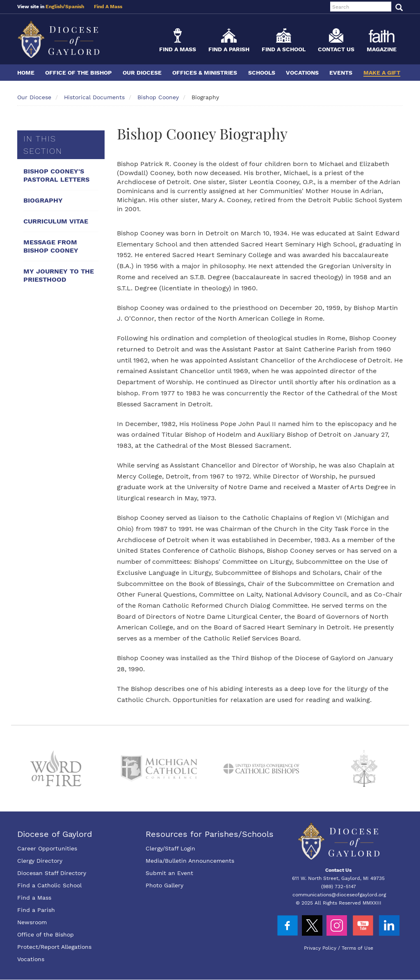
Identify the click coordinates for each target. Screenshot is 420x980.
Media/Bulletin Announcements (190, 861)
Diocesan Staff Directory (52, 873)
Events (341, 73)
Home (26, 73)
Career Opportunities (47, 848)
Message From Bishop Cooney (51, 246)
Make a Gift (382, 73)
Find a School (284, 49)
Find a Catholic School (49, 885)
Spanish (75, 7)
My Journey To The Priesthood (59, 275)
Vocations (302, 73)
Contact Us (336, 49)
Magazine (382, 49)
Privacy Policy (320, 948)
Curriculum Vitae (56, 221)
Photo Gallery (164, 885)
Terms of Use (357, 948)
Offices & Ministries (205, 73)
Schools (262, 73)
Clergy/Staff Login (170, 848)
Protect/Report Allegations (54, 947)
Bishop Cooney (158, 97)
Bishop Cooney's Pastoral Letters (56, 175)
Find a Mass (178, 49)
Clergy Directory (40, 861)
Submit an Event (169, 873)
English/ (55, 7)
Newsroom (32, 922)
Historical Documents (94, 97)
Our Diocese (142, 73)
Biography (43, 200)
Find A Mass (108, 7)
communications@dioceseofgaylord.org (339, 895)
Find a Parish (229, 49)
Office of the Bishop (78, 73)
